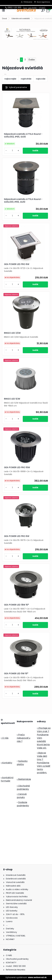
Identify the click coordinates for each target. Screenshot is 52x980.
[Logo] (26, 10)
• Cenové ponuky (22, 796)
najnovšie (41, 79)
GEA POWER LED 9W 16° (16, 674)
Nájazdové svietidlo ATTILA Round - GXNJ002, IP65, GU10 (23, 135)
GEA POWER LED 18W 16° (16, 605)
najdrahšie (26, 79)
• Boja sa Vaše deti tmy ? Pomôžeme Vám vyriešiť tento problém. (44, 763)
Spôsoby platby (22, 763)
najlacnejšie (10, 79)
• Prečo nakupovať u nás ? (24, 738)
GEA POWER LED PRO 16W (17, 467)
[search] (43, 10)
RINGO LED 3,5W (12, 333)
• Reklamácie (24, 779)
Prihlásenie (28, 2)
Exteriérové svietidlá (21, 18)
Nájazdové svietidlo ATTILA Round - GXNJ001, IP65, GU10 (23, 201)
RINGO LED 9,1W (12, 399)
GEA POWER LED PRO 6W (17, 264)
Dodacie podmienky (23, 804)
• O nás (5, 738)
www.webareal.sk (37, 977)
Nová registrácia (43, 2)
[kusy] (12, 151)
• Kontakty (7, 763)
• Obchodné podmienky (23, 787)
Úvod (4, 18)
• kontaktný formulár (7, 779)
